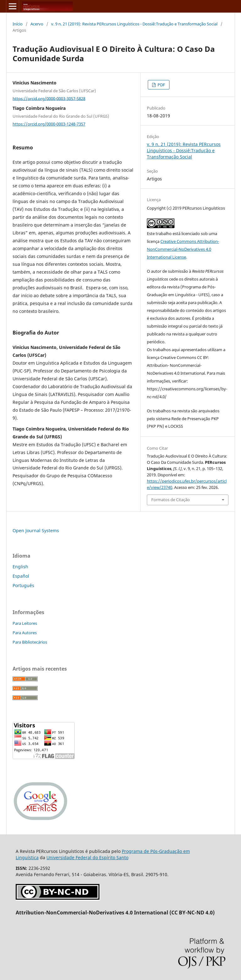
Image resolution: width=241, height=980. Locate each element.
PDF (161, 85)
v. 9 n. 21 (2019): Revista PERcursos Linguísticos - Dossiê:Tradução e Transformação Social (134, 24)
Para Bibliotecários (30, 642)
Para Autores (25, 633)
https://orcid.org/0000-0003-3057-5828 (49, 98)
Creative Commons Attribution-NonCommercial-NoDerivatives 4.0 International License (183, 249)
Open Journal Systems (36, 530)
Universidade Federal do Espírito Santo (87, 857)
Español (21, 576)
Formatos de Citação (171, 500)
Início (18, 24)
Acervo (37, 24)
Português (23, 585)
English (20, 567)
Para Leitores (25, 623)
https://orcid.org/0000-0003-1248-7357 (49, 124)
